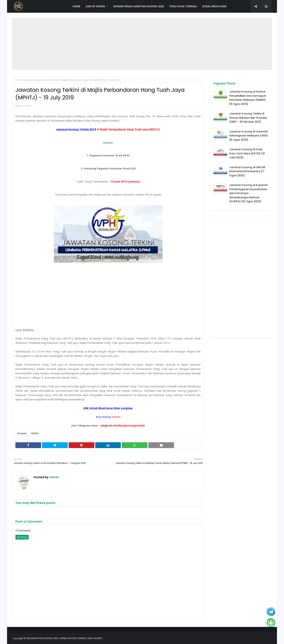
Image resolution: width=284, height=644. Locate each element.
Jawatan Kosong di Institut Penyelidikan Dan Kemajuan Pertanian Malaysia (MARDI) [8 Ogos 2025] (248, 98)
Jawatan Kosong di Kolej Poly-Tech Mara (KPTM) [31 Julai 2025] (247, 153)
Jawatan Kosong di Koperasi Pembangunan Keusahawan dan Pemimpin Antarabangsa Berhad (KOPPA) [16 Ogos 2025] (248, 193)
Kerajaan (28, 80)
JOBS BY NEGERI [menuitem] (95, 6)
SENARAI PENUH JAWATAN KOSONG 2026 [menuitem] (138, 6)
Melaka (35, 433)
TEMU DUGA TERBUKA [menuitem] (183, 6)
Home (19, 80)
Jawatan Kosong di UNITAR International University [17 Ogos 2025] (247, 171)
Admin (54, 477)
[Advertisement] (142, 44)
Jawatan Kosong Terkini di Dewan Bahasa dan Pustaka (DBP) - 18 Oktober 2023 (248, 118)
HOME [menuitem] (76, 6)
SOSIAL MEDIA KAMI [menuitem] (214, 6)
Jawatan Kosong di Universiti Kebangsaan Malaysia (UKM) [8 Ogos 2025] (249, 136)
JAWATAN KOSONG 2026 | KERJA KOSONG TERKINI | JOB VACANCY (67, 638)
